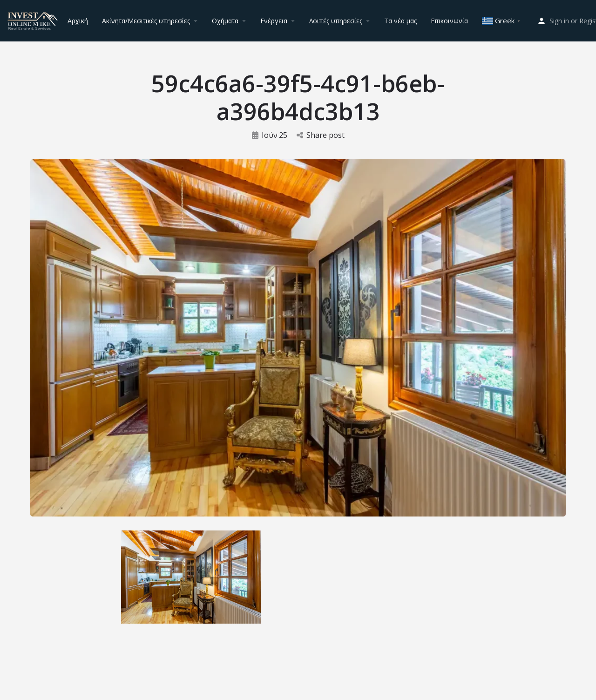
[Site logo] (34, 20)
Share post (321, 135)
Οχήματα (225, 21)
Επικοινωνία (449, 21)
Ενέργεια (274, 21)
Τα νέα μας (400, 21)
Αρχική (78, 21)
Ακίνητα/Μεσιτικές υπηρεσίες (146, 21)
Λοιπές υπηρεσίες (336, 21)
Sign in (559, 21)
